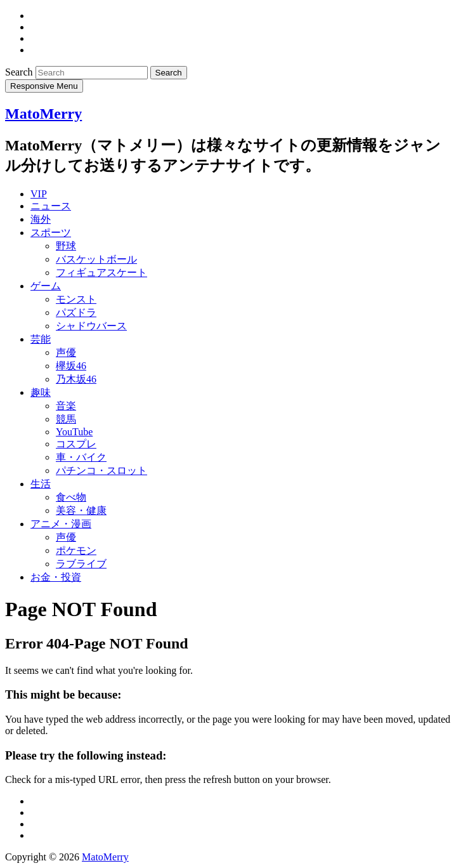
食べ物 (71, 497)
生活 (41, 484)
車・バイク (81, 457)
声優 (66, 352)
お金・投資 (56, 577)
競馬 (66, 419)
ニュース (51, 206)
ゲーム (46, 286)
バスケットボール (96, 259)
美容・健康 (81, 510)
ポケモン (76, 550)
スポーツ (51, 233)
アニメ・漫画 (61, 524)
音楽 (66, 406)
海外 (41, 219)
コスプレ (76, 444)
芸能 (41, 339)
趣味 (41, 392)
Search (20, 72)
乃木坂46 (76, 379)
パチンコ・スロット (101, 470)
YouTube (74, 432)
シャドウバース (91, 326)
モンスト (76, 299)
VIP (39, 194)
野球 (66, 246)
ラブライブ (81, 564)
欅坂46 (71, 366)
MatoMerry (43, 114)
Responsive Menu (44, 86)
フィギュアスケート (101, 273)
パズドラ (76, 312)
